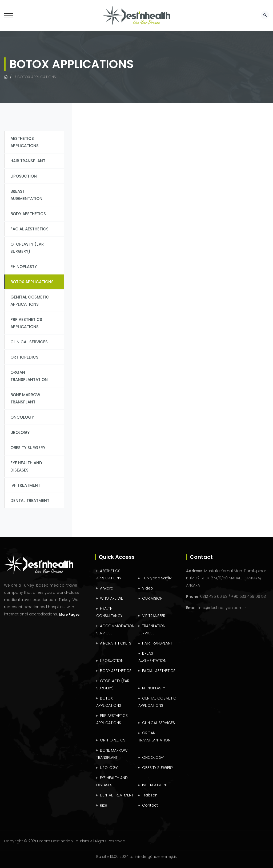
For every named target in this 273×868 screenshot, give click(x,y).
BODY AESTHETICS (28, 214)
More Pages (69, 614)
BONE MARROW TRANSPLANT (25, 398)
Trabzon (150, 795)
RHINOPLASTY (24, 267)
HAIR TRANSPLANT (28, 161)
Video (148, 588)
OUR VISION (152, 598)
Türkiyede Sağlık (157, 578)
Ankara (107, 588)
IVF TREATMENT (25, 485)
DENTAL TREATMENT (30, 500)
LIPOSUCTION (24, 176)
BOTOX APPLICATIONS (32, 282)
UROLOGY (20, 432)
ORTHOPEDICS (24, 357)
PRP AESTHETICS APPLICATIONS (26, 323)
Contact (150, 805)
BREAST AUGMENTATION (26, 195)
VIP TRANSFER (154, 616)
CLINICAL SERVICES (29, 342)
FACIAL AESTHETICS (29, 229)
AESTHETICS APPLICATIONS (25, 142)
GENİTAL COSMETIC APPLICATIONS (30, 301)
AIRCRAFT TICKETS (116, 643)
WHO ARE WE (111, 598)
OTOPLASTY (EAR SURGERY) (27, 248)
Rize (104, 805)
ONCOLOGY (22, 417)
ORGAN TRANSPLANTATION (29, 376)
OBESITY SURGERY (28, 448)
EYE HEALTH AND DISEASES (26, 466)
